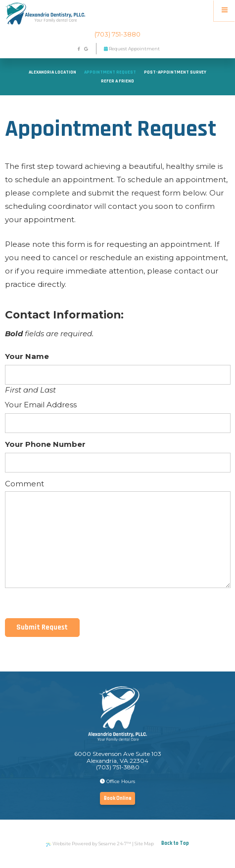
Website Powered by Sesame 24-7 (89, 844)
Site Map (144, 844)
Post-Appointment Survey (175, 72)
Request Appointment (132, 49)
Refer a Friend (117, 81)
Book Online (118, 798)
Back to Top (175, 843)
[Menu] (224, 11)
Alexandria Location (52, 72)
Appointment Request (110, 72)
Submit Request (42, 627)
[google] (86, 49)
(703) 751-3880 (117, 34)
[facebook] (79, 49)
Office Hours (117, 781)
